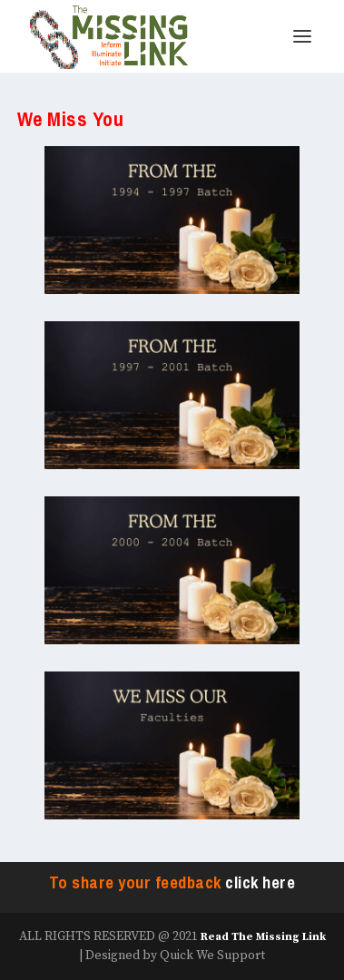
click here (260, 883)
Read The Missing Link (263, 937)
